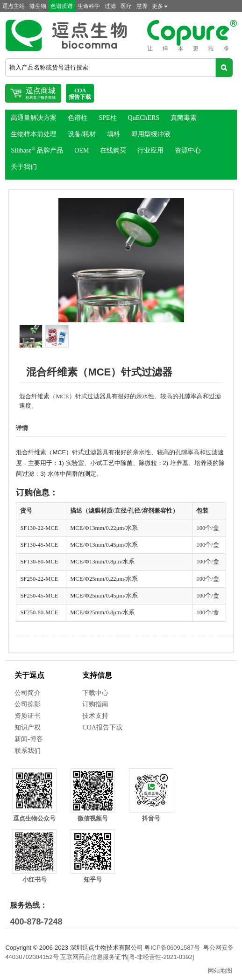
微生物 (38, 6)
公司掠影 (28, 704)
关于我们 (24, 167)
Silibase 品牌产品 (37, 150)
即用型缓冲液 (151, 134)
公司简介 (28, 693)
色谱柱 (78, 118)
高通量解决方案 (34, 118)
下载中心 (95, 693)
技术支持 (95, 716)
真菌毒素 (184, 118)
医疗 (126, 6)
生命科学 (89, 6)
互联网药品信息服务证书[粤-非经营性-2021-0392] (127, 957)
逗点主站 (14, 6)
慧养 (142, 6)
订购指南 (95, 704)
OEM (82, 150)
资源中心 (188, 150)
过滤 (110, 6)
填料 (114, 134)
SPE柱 (107, 118)
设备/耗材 (82, 134)
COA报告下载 (102, 727)
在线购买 (113, 150)
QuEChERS (144, 118)
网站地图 (220, 970)
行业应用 (150, 150)
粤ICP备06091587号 (172, 948)
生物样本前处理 (34, 134)
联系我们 (28, 751)
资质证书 (28, 716)
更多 (160, 6)
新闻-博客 (29, 739)
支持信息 (97, 675)
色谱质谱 (62, 6)
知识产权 (28, 727)
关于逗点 (29, 675)
